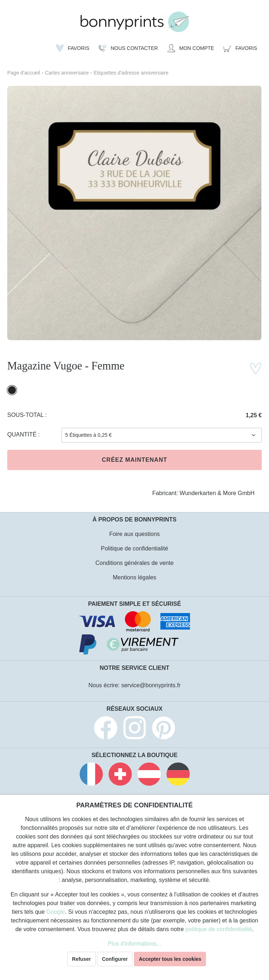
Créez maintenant (134, 460)
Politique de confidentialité (135, 548)
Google (56, 912)
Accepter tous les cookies (170, 959)
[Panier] (240, 48)
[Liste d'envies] (73, 48)
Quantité (23, 434)
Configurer (115, 959)
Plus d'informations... (134, 944)
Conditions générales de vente (134, 563)
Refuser (81, 959)
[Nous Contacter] (128, 48)
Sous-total (26, 415)
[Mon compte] (191, 48)
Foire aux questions (135, 534)
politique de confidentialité (219, 929)
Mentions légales (134, 577)
